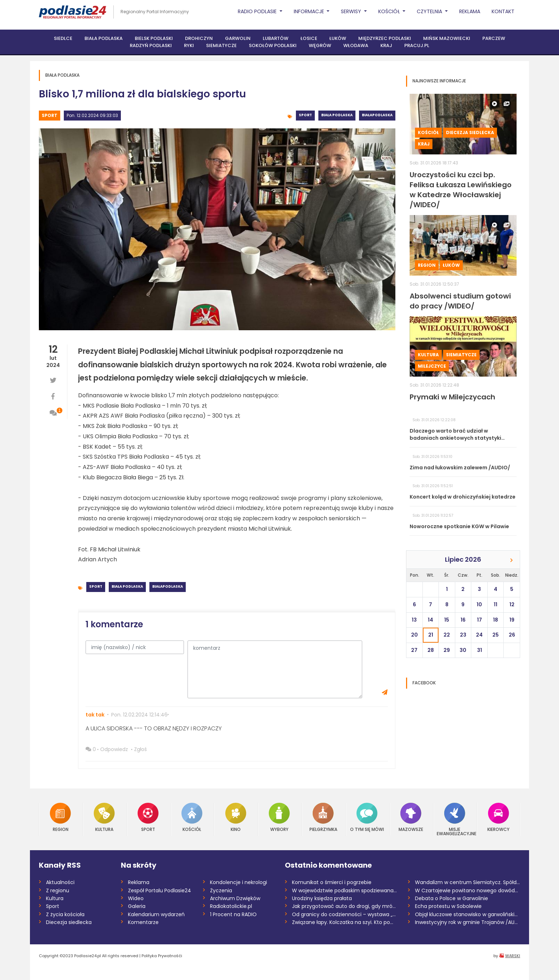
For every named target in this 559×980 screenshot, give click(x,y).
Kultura (428, 355)
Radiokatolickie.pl (231, 906)
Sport (50, 115)
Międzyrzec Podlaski (385, 38)
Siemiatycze (221, 45)
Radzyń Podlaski (151, 45)
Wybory (279, 817)
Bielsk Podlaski (154, 38)
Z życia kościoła (65, 914)
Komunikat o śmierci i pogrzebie (332, 882)
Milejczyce (432, 366)
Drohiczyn (199, 38)
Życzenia (221, 890)
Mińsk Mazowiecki (447, 38)
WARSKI (513, 956)
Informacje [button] (310, 11)
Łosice (309, 38)
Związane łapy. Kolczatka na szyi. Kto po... (343, 922)
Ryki (189, 45)
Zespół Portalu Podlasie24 (160, 890)
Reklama (470, 11)
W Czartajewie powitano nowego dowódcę (468, 890)
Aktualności (60, 882)
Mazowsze (411, 817)
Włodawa (356, 45)
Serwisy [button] (352, 11)
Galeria (137, 906)
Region (427, 265)
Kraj (386, 45)
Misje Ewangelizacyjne (455, 819)
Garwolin (238, 38)
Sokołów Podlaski (273, 45)
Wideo (136, 898)
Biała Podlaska (104, 38)
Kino (236, 817)
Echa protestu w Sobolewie (448, 906)
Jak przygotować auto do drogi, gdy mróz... (345, 906)
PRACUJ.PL (417, 45)
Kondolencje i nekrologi (239, 882)
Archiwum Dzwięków (235, 898)
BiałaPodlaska (377, 115)
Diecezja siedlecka (470, 132)
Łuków (338, 38)
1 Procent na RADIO (233, 914)
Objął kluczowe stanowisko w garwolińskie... (468, 914)
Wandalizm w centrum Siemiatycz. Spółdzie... (468, 882)
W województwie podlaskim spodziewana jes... (345, 890)
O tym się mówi (367, 817)
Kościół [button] (390, 11)
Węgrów (320, 45)
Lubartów (276, 38)
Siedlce (63, 38)
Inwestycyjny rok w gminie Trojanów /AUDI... (468, 922)
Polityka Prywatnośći (162, 956)
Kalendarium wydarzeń (156, 914)
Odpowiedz (114, 749)
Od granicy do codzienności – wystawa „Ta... (345, 914)
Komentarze (143, 922)
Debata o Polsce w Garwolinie (452, 898)
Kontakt (503, 11)
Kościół (428, 132)
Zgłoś (140, 749)
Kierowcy (498, 817)
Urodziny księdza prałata (322, 898)
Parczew (494, 38)
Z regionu (58, 890)
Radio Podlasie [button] (258, 11)
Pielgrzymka (323, 817)
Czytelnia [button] (430, 11)
